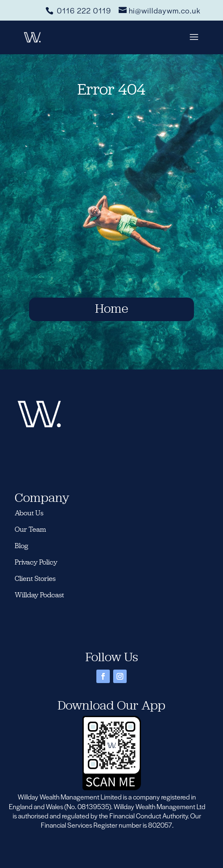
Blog (21, 546)
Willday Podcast (40, 595)
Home (111, 308)
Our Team (31, 529)
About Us (29, 513)
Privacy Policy (36, 562)
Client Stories (35, 578)
